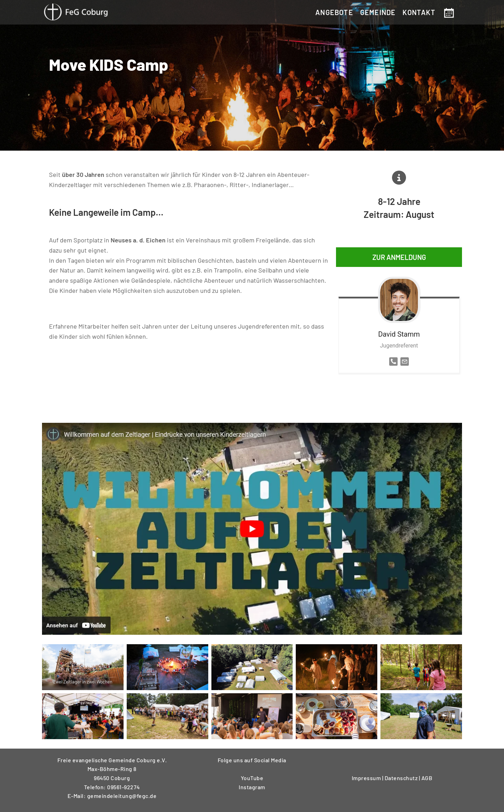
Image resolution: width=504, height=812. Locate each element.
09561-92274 (124, 785)
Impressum (367, 775)
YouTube (252, 775)
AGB (427, 775)
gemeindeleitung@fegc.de (122, 793)
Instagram (252, 785)
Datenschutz (402, 775)
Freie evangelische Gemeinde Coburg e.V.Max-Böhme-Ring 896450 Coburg (112, 766)
